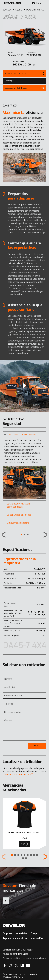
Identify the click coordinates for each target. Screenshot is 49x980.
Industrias (21, 933)
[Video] (24, 386)
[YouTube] (28, 965)
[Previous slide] (4, 535)
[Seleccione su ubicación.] (33, 3)
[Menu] (45, 3)
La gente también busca (34, 958)
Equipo (34, 933)
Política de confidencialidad (15, 954)
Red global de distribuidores (19, 775)
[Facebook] (5, 965)
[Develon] (12, 3)
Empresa (8, 933)
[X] (17, 965)
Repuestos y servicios (15, 938)
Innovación (37, 938)
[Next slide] (42, 34)
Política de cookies (11, 958)
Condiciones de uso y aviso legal (18, 950)
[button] (21, 535)
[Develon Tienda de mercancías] (6, 901)
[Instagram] (11, 965)
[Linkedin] (22, 965)
